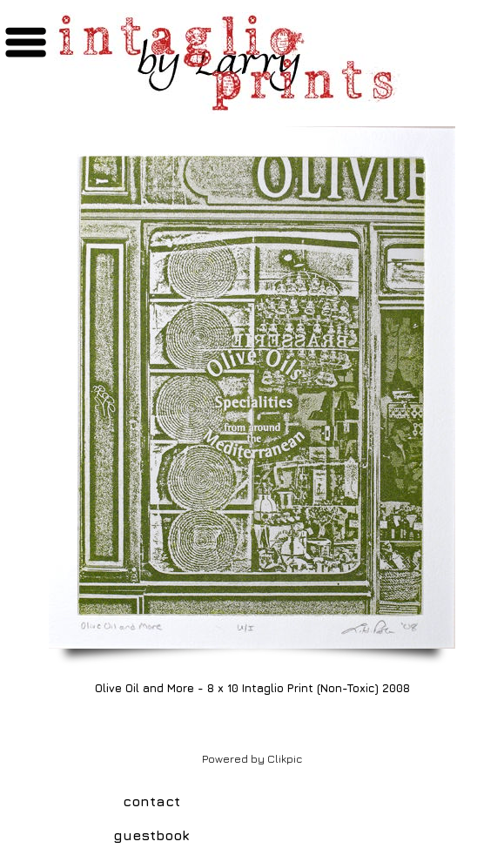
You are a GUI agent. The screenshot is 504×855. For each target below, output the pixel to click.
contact (151, 801)
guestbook (151, 835)
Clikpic (285, 759)
